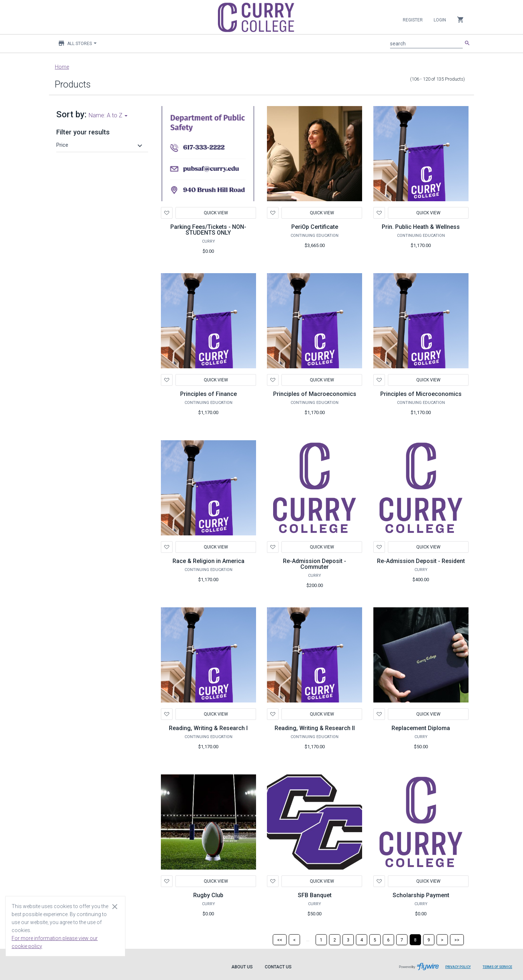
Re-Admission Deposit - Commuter (315, 564)
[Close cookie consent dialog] (115, 906)
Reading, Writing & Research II (315, 728)
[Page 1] (321, 940)
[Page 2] (335, 940)
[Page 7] (402, 940)
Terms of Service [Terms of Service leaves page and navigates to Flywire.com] (497, 967)
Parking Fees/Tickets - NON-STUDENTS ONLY (208, 230)
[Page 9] (429, 940)
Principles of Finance (208, 394)
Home (62, 67)
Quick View (216, 213)
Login (440, 20)
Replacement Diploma (421, 728)
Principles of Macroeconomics (315, 394)
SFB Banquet (315, 895)
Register (413, 20)
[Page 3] (348, 940)
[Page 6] (388, 940)
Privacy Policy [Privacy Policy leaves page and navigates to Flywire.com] (458, 967)
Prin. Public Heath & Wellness (421, 227)
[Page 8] (415, 940)
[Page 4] (362, 940)
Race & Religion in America (208, 561)
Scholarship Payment (421, 895)
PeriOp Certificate (315, 227)
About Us (242, 967)
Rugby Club (208, 895)
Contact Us (278, 967)
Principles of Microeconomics (421, 394)
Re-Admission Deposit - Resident (421, 561)
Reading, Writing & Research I (208, 728)
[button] (100, 145)
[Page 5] (375, 940)
